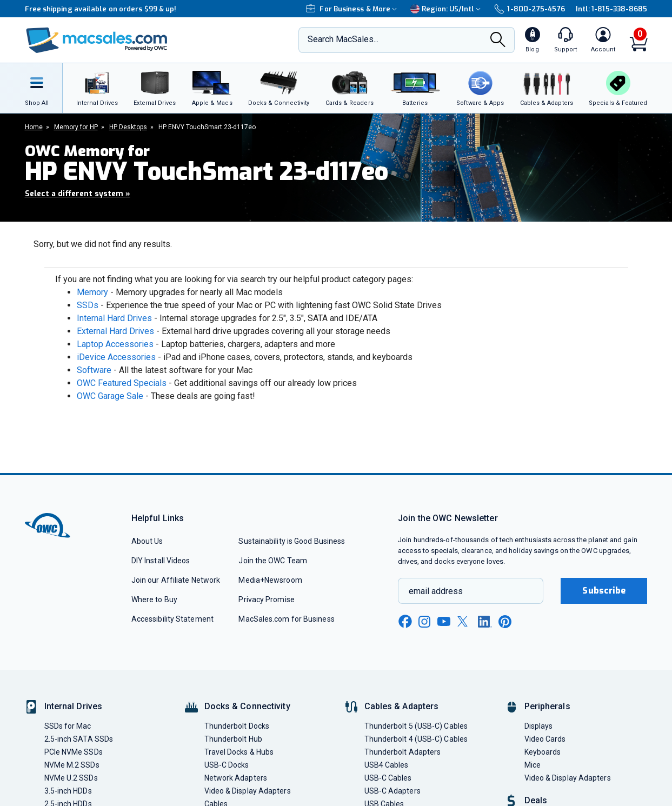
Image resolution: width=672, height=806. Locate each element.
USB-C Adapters (392, 791)
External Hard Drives (115, 331)
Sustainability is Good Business (292, 541)
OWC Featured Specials (122, 383)
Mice (533, 765)
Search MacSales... (343, 39)
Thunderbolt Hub (233, 739)
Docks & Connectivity (247, 706)
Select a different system (78, 194)
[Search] (498, 41)
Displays (539, 726)
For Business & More (353, 9)
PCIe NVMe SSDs (74, 752)
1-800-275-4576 (529, 9)
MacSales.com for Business (286, 619)
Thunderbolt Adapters (403, 752)
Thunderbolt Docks (237, 726)
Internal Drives (74, 706)
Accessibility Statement (172, 619)
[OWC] (97, 40)
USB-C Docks (227, 765)
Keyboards (543, 752)
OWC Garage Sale (110, 396)
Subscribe (604, 591)
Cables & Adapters (402, 706)
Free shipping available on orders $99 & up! (101, 9)
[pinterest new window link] (505, 622)
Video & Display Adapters (248, 791)
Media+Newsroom (270, 580)
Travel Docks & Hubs (239, 752)
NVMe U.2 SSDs (71, 778)
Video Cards (545, 739)
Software (94, 370)
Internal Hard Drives (114, 318)
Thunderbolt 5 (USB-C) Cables (416, 726)
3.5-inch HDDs (68, 791)
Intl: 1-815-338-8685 (612, 9)
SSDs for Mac (68, 726)
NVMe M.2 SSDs (72, 765)
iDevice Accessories (116, 357)
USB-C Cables (388, 778)
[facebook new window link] (405, 622)
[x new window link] (464, 621)
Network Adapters (236, 778)
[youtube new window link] (444, 621)
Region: (447, 9)
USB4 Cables (387, 765)
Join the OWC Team (273, 561)
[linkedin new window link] (485, 622)
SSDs (88, 305)
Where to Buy (154, 599)
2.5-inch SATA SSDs (79, 739)
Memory (92, 292)
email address (436, 591)
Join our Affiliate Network (176, 580)
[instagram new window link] (424, 622)
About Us (147, 541)
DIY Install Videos (161, 561)
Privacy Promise (266, 599)
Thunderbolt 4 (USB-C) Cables (416, 739)
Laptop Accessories (115, 344)
